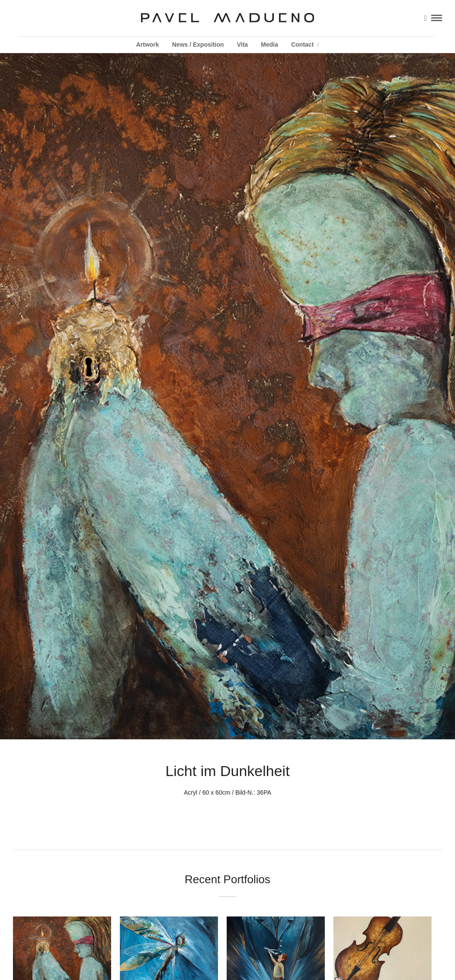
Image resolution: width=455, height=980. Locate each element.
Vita (242, 45)
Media (269, 45)
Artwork (148, 45)
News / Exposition (198, 45)
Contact (302, 45)
